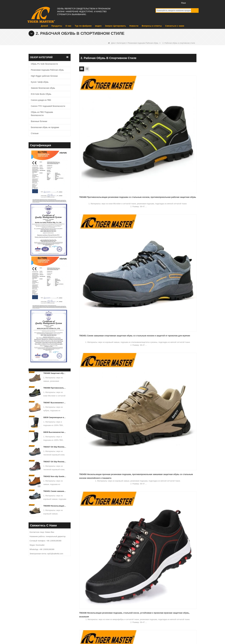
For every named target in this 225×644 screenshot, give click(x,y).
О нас (68, 26)
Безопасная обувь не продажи (45, 127)
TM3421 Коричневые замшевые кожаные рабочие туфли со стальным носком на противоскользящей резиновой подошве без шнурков (95, 236)
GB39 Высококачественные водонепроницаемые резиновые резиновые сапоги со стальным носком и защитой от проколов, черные (55, 432)
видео (98, 26)
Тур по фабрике (83, 26)
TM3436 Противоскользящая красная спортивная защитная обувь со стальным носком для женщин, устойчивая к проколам (178, 178)
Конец (152, 319)
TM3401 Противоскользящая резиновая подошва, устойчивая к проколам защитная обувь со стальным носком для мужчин (96, 295)
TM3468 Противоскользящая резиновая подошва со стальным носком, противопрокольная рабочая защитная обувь (55, 388)
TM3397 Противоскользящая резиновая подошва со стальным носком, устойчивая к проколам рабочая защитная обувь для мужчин (176, 295)
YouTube (164, 3)
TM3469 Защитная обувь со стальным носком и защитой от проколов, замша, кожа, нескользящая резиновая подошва (55, 373)
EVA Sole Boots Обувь (41, 94)
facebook (158, 3)
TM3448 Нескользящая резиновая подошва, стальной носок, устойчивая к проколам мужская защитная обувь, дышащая (96, 178)
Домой (44, 26)
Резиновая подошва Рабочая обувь (143, 43)
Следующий (141, 319)
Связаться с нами (175, 26)
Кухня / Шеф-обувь (40, 82)
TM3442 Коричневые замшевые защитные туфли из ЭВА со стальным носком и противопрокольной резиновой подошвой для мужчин (135, 178)
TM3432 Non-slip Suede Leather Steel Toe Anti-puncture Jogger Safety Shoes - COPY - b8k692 (55, 476)
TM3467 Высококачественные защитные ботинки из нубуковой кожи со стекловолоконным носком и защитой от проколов (55, 403)
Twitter (169, 3)
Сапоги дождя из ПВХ (41, 100)
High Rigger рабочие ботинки (44, 76)
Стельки (35, 133)
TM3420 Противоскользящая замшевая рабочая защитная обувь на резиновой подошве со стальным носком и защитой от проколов (138, 236)
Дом (111, 43)
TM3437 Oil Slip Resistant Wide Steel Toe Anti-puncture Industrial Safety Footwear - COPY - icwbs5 (55, 462)
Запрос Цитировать (115, 26)
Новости (134, 26)
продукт (85, 594)
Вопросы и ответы (152, 26)
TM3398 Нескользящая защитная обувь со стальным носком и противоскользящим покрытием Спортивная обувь (135, 295)
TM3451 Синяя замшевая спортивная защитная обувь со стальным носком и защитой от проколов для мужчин (55, 491)
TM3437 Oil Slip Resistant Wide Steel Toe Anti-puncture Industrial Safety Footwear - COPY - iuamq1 (55, 447)
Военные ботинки (39, 121)
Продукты (57, 26)
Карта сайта (192, 629)
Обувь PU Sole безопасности (44, 64)
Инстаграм (174, 3)
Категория (121, 43)
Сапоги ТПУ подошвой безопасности (48, 106)
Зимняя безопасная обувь (43, 88)
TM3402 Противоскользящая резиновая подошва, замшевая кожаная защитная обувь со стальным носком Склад (175, 236)
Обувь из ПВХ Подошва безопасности (42, 114)
